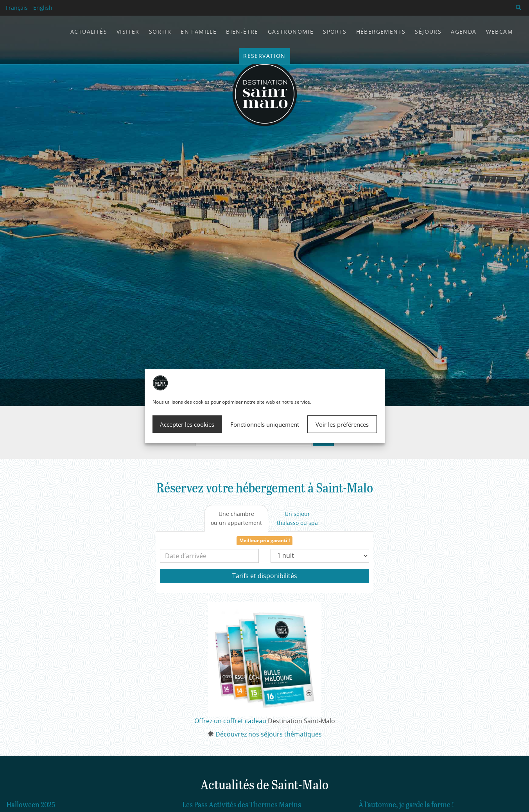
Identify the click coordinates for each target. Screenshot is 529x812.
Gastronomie (291, 31)
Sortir (160, 31)
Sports (335, 31)
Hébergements (381, 31)
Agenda (464, 31)
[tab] (236, 518)
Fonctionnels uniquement (265, 424)
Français (17, 8)
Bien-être (242, 31)
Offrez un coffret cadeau (230, 721)
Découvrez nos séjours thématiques (269, 734)
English (43, 8)
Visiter (128, 31)
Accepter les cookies (187, 424)
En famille (199, 31)
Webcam (499, 31)
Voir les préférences (342, 424)
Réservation (264, 56)
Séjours (428, 31)
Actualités (89, 31)
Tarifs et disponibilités (265, 576)
